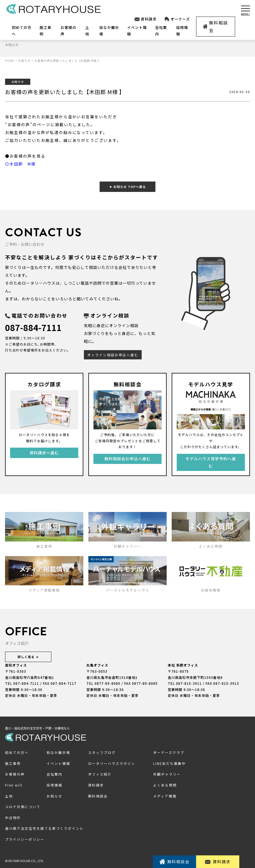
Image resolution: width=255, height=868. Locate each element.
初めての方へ (17, 752)
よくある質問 (165, 785)
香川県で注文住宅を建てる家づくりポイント (44, 828)
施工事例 (13, 763)
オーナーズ (177, 19)
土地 (9, 796)
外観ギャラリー (167, 774)
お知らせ (54, 796)
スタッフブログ (102, 752)
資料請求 (145, 19)
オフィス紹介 (100, 774)
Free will (14, 785)
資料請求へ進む (44, 452)
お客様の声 (15, 774)
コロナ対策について (23, 807)
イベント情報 (58, 763)
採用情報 (54, 785)
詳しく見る (28, 657)
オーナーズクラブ (169, 752)
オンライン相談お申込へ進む (113, 354)
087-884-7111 (35, 327)
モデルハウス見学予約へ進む (211, 462)
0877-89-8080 (107, 683)
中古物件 (13, 817)
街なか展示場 (58, 752)
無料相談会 (216, 26)
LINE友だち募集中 (169, 763)
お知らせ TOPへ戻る (127, 186)
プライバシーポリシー (25, 839)
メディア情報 (165, 796)
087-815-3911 (189, 683)
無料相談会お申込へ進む (127, 459)
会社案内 (54, 774)
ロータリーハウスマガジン (112, 763)
